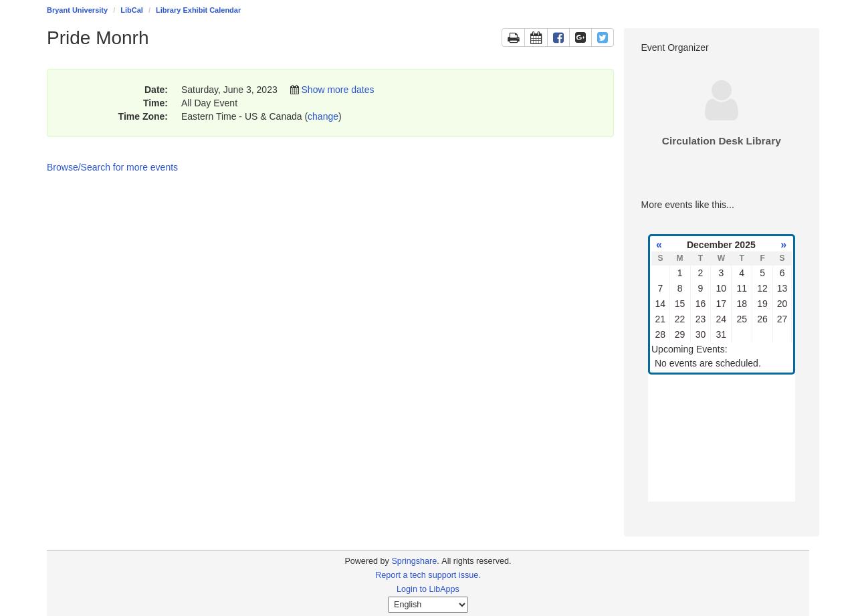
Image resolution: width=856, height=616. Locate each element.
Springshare (414, 561)
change (323, 116)
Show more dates (338, 90)
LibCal (132, 10)
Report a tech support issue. (428, 575)
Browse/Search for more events (112, 167)
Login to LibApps (428, 589)
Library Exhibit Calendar (198, 10)
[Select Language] (428, 605)
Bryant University (77, 10)
